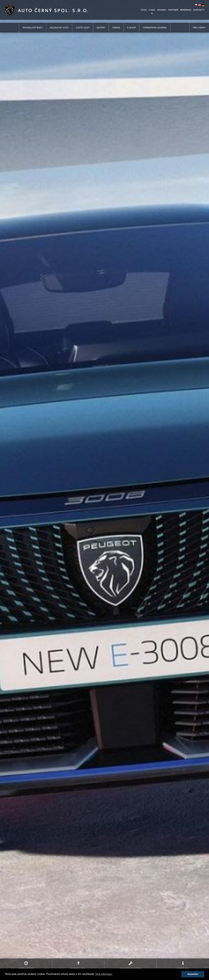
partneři (173, 10)
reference (186, 10)
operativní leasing (155, 28)
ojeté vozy (83, 28)
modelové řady (33, 28)
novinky (162, 10)
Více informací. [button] (104, 974)
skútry (101, 28)
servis (116, 28)
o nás (152, 10)
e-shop (132, 28)
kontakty (199, 10)
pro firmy (199, 28)
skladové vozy (59, 28)
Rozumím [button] (193, 974)
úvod (144, 10)
